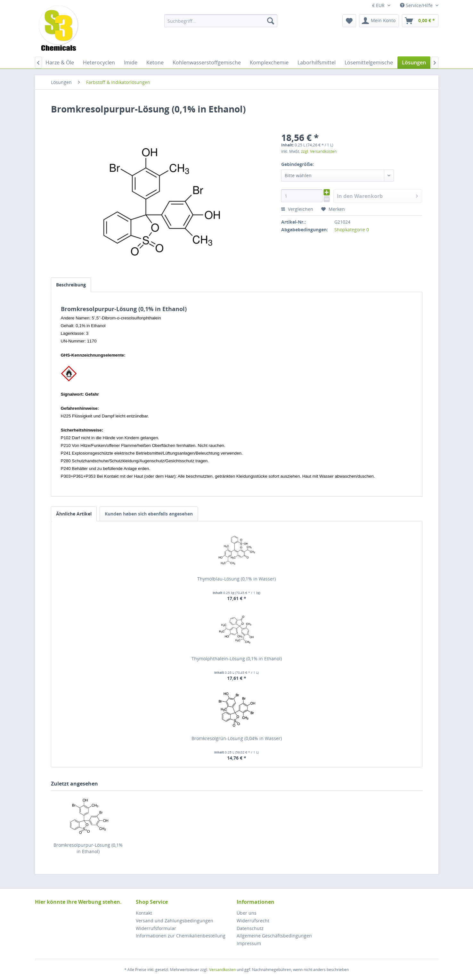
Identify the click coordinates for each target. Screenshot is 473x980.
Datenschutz (250, 928)
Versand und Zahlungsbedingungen (175, 921)
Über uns (247, 913)
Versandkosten (222, 970)
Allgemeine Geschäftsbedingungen (274, 936)
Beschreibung (71, 285)
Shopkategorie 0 (352, 230)
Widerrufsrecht (253, 921)
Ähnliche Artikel (74, 514)
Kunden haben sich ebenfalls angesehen (149, 514)
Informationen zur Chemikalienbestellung (181, 936)
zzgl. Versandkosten (319, 151)
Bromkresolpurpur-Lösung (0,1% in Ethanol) (88, 848)
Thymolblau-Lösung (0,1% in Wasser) (236, 579)
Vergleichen (297, 209)
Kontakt (144, 913)
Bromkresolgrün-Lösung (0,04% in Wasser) (237, 738)
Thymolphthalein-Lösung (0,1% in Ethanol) (237, 659)
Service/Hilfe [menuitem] (417, 5)
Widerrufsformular (156, 928)
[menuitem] (221, 21)
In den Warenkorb (378, 195)
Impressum (249, 943)
